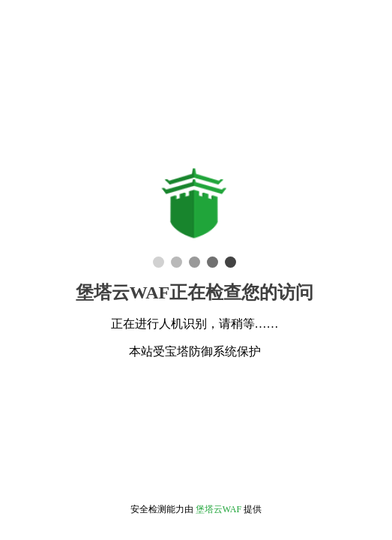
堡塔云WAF (218, 509)
